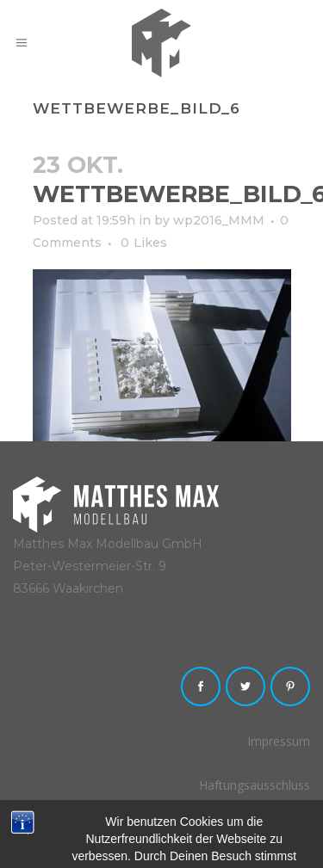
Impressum (279, 741)
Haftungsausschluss (255, 785)
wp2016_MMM (219, 220)
